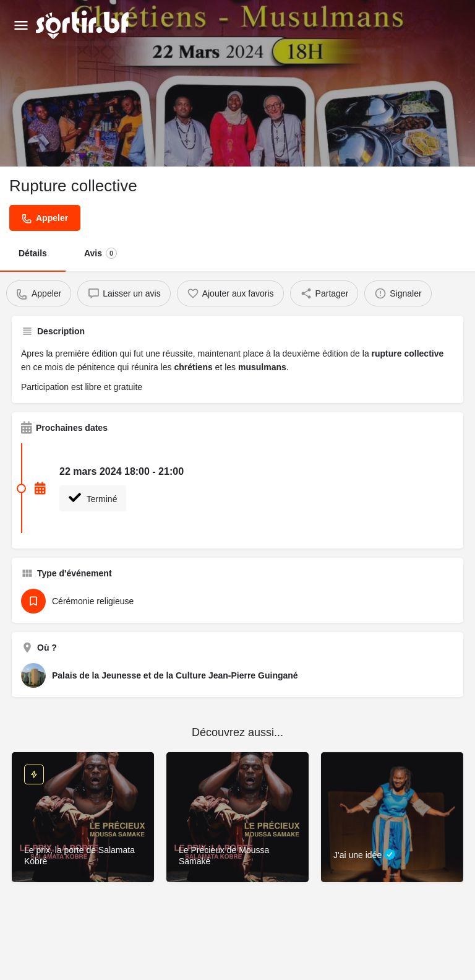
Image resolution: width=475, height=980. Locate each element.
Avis (101, 253)
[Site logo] (84, 25)
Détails (33, 253)
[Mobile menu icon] (21, 25)
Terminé (93, 498)
